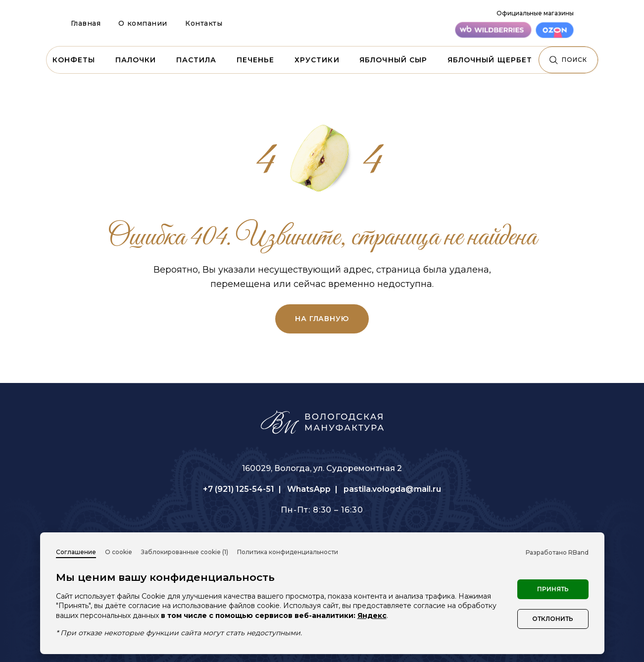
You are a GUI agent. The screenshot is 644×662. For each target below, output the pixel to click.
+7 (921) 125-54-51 (239, 489)
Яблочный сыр (393, 60)
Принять (553, 589)
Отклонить (553, 619)
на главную (322, 319)
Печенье (256, 60)
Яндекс (372, 615)
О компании (143, 23)
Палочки (136, 60)
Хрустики (317, 60)
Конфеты (74, 60)
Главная (86, 23)
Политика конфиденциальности (288, 552)
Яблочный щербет (490, 60)
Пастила (197, 60)
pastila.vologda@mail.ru (392, 489)
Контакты (204, 23)
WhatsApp (309, 489)
